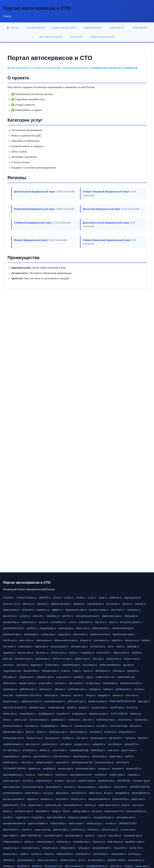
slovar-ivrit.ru (83, 628)
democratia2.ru (11, 830)
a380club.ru (116, 598)
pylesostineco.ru (42, 756)
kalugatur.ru (104, 695)
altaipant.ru (79, 604)
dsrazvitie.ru (62, 799)
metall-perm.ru (11, 762)
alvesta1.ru (61, 683)
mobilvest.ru (74, 720)
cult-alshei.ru (120, 787)
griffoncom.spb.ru (77, 701)
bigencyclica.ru (121, 653)
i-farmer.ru (27, 830)
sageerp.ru (32, 799)
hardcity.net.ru (78, 799)
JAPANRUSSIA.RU (140, 787)
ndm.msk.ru (27, 762)
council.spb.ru (60, 750)
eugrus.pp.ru (42, 647)
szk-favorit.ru (116, 738)
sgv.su (90, 677)
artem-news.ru (45, 775)
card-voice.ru (118, 610)
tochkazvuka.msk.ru (14, 738)
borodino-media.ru (99, 610)
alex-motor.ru (32, 744)
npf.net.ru (78, 695)
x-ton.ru (72, 622)
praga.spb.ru (64, 634)
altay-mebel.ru (11, 836)
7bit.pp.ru (91, 695)
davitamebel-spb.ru (13, 732)
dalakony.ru (34, 769)
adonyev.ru (43, 604)
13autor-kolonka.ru (27, 598)
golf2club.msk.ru (28, 689)
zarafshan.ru (53, 616)
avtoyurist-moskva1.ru (15, 708)
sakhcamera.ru (44, 640)
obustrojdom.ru (54, 787)
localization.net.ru (31, 848)
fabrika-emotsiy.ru (98, 701)
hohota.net (136, 714)
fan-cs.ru (71, 781)
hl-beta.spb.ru (52, 665)
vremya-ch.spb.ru (24, 811)
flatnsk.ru (143, 738)
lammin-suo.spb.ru (63, 659)
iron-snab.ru (9, 647)
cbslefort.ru (9, 860)
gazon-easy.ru (129, 750)
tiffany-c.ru (66, 726)
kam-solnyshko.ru (56, 817)
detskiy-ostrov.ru (28, 683)
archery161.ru (104, 653)
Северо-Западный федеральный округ (106, 192)
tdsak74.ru (117, 640)
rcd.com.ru (36, 854)
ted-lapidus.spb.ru (126, 817)
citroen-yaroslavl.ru (47, 860)
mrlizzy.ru (29, 842)
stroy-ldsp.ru (115, 836)
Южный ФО (76, 37)
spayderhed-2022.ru (14, 628)
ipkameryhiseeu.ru (136, 811)
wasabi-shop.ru (11, 622)
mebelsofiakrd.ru (45, 842)
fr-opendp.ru (38, 817)
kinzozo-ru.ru (132, 640)
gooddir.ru (79, 677)
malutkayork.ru (27, 677)
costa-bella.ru (25, 647)
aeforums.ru (46, 689)
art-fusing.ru (135, 854)
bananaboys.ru (136, 860)
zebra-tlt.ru (38, 616)
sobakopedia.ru (124, 689)
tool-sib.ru (28, 781)
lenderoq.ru (110, 732)
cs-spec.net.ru (128, 830)
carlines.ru (130, 738)
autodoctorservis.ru (100, 634)
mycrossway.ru (101, 854)
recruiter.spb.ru (99, 708)
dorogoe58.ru (122, 793)
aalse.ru (103, 598)
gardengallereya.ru (13, 775)
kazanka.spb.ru (11, 701)
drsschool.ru (123, 762)
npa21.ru (8, 811)
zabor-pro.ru (95, 793)
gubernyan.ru (138, 799)
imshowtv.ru (101, 775)
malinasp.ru (119, 671)
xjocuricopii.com (12, 787)
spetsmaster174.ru (115, 811)
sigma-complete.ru (38, 823)
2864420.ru (45, 598)
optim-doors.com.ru (109, 805)
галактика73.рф (119, 726)
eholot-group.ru (95, 823)
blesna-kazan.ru (78, 732)
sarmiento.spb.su (24, 659)
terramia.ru (118, 769)
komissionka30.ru (102, 848)
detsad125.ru (131, 744)
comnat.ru (66, 695)
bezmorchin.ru (98, 647)
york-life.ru (68, 616)
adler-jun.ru (29, 604)
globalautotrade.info (82, 762)
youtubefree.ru (58, 622)
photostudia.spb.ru (86, 769)
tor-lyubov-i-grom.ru (130, 622)
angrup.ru (84, 708)
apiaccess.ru (63, 762)
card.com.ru (132, 695)
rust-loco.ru (23, 665)
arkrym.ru (127, 604)
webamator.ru (29, 622)
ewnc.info (8, 695)
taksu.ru (113, 622)
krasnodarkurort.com (81, 775)
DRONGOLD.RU (128, 823)
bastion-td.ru (141, 720)
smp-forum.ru (125, 720)
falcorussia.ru (81, 634)
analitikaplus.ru (46, 714)
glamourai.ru (62, 793)
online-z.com (20, 720)
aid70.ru (130, 756)
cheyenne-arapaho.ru (80, 817)
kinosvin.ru (133, 671)
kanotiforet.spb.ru (12, 634)
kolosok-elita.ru (26, 653)
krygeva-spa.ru (132, 659)
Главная (7, 16)
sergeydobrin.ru (127, 732)
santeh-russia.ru (87, 781)
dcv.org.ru (97, 811)
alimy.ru (7, 720)
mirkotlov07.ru (83, 854)
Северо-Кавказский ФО (102, 37)
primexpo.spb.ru (79, 647)
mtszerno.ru (99, 842)
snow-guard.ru (66, 628)
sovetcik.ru (70, 787)
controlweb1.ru (101, 640)
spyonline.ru (63, 714)
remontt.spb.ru (66, 769)
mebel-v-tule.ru (117, 775)
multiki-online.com (105, 677)
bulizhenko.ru (64, 842)
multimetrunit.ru (44, 781)
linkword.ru (93, 830)
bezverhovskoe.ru (104, 762)
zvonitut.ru (25, 616)
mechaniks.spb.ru (53, 836)
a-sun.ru (101, 836)
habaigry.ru (95, 689)
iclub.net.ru (113, 750)
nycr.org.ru (138, 805)
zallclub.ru (60, 689)
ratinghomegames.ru (99, 799)
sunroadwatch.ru (26, 860)
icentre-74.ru (136, 848)
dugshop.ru (37, 665)
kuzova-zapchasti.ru (14, 799)
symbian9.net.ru (106, 781)
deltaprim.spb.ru (45, 677)
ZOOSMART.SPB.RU (15, 769)
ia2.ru (111, 647)
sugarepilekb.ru (11, 756)
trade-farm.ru (86, 622)
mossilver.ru (96, 732)
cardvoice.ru (133, 610)
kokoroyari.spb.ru (58, 732)
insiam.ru (74, 653)
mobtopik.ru (134, 775)
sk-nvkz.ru (111, 823)
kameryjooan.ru (81, 756)
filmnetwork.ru (103, 671)
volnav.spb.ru (51, 695)
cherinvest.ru (10, 683)
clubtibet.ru (68, 738)
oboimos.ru (90, 805)
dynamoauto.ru (98, 738)
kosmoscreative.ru (13, 726)
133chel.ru (9, 598)
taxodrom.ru (47, 799)
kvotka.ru (146, 640)
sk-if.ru (82, 860)
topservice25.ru (121, 799)
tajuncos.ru (101, 622)
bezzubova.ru (52, 738)
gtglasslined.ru (11, 805)
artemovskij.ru (100, 756)
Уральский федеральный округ (102, 209)
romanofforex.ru (28, 714)
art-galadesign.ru (50, 726)
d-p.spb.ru (102, 726)
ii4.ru (23, 805)
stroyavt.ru (86, 640)
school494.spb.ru (71, 665)
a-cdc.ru (92, 598)
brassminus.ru (79, 793)
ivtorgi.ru (56, 811)
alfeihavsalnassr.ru (61, 604)
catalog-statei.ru (81, 811)
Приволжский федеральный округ (35, 209)
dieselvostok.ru (31, 671)
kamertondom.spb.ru (124, 634)
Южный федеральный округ (31, 240)
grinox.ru (26, 756)
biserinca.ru (61, 775)
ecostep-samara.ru (84, 726)
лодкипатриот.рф (79, 750)
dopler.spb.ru (116, 756)
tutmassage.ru (32, 634)
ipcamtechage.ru (74, 836)
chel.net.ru (9, 665)
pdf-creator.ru (76, 683)
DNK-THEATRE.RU (31, 836)
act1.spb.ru (66, 744)
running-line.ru (114, 659)
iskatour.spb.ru (83, 659)
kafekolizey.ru (98, 750)
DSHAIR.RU (124, 781)
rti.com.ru (30, 775)
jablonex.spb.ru (61, 830)
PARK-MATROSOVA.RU (122, 701)
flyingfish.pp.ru (50, 848)
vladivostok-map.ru (112, 616)
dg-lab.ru (72, 708)
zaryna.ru (43, 622)
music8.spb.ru (117, 708)
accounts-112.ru (12, 604)
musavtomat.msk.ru (33, 787)
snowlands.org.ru (133, 836)
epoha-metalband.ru (110, 665)
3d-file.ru (81, 598)
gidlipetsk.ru (99, 744)
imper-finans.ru (33, 793)
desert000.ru (42, 811)
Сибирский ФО (140, 28)
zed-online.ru (10, 616)
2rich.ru (57, 598)
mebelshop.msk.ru (106, 720)
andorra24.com (53, 805)
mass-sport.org (43, 830)
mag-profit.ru (120, 848)
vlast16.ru (137, 653)
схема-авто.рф (56, 708)
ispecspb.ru (133, 647)
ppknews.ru (105, 787)
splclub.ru (32, 628)
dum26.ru (8, 817)
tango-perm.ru (64, 677)
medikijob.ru (49, 769)
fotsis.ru (30, 732)
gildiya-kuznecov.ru (32, 701)
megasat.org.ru (11, 848)
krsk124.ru (132, 708)
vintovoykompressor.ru (87, 616)
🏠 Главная (13, 28)
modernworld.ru (58, 823)
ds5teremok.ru (68, 848)
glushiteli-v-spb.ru (135, 842)
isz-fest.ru (139, 689)
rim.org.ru (48, 793)
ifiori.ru (66, 811)
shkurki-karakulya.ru (123, 628)
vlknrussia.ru (131, 616)
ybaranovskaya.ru (87, 787)
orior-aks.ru (82, 738)
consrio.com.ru (59, 653)
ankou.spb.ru (46, 683)
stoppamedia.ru (48, 628)
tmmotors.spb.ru (142, 781)
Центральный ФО (35, 28)
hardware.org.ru (37, 708)
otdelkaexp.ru (58, 720)
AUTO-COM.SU (119, 714)
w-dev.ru (65, 671)
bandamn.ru (43, 610)
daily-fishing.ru (115, 842)
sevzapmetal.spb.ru (104, 817)
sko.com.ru (135, 726)
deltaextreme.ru (65, 854)
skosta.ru (90, 836)
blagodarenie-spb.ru (76, 610)
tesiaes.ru (118, 695)
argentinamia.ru (96, 604)
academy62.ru (134, 769)
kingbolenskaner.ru (13, 744)
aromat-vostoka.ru (39, 720)
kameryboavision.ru (55, 701)
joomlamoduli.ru (96, 860)
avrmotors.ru (32, 726)
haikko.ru (108, 689)
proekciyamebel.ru (13, 793)
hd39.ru (24, 854)
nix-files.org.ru (93, 683)
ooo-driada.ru (115, 744)
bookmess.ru (78, 830)
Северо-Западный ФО (64, 28)
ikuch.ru (126, 805)
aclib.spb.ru (84, 848)
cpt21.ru (120, 647)
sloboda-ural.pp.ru (99, 714)
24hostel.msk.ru (50, 671)
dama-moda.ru (77, 823)
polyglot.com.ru (82, 744)
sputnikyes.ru (10, 689)
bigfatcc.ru (57, 610)
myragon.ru (104, 769)
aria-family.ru (113, 604)
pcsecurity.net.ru (12, 781)
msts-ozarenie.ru (62, 756)
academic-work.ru (117, 860)
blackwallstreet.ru (73, 805)
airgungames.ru (133, 598)
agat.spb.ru (144, 701)
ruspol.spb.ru (22, 817)
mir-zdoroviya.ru (12, 750)
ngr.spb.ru (128, 665)
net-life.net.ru (10, 640)
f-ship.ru (77, 671)
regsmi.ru (88, 671)
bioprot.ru (49, 854)
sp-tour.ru (60, 781)
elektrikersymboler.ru (131, 683)
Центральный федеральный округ (35, 192)
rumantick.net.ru (82, 842)
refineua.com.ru (110, 830)
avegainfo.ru (87, 653)
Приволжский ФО (92, 28)
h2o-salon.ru (10, 677)
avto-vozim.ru (26, 640)
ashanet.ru (140, 604)
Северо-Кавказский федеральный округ (107, 240)
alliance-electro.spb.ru (66, 640)
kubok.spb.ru (10, 714)
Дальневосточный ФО (51, 37)
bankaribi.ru (28, 610)
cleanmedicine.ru (101, 628)
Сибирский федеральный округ (33, 223)
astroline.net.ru (50, 744)
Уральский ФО (117, 28)
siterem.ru (45, 750)
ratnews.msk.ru (68, 860)
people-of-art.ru (35, 738)
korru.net (8, 659)
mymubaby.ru (90, 665)
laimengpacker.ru (141, 793)
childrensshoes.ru (12, 842)
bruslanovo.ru (30, 750)
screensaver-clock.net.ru (29, 695)
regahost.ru (9, 653)
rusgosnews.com (12, 671)
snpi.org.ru (98, 659)
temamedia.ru (119, 854)
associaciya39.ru (59, 647)
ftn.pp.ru (109, 793)
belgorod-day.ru (11, 610)
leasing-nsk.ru (11, 854)
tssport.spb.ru (36, 805)
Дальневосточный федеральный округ (106, 223)
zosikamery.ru (79, 714)
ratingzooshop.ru (45, 762)
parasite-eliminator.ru (14, 823)
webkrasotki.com (126, 677)
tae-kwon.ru (42, 653)
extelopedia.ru (43, 659)
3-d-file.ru (69, 598)
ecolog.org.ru (48, 634)
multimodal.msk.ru (77, 689)
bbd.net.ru (88, 720)
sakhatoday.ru (110, 683)
